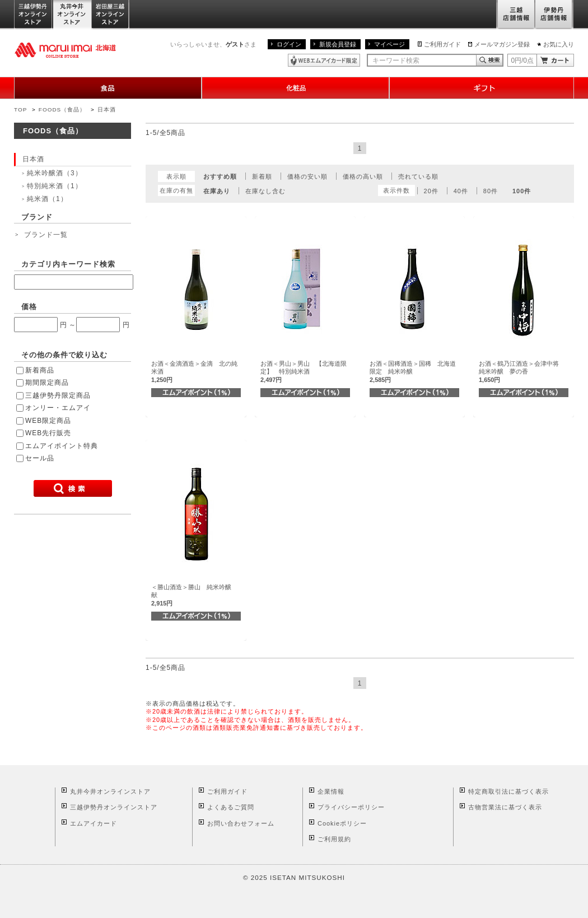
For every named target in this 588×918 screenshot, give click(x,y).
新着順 (262, 176)
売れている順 (418, 176)
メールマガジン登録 (502, 44)
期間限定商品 (47, 383)
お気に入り (559, 44)
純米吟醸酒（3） (55, 173)
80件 (491, 191)
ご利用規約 (334, 839)
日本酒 (107, 109)
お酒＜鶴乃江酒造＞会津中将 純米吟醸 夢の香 (522, 372)
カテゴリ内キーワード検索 (68, 264)
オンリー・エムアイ (58, 408)
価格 (29, 307)
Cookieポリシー (342, 823)
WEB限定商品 (48, 421)
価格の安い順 (307, 176)
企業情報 (331, 791)
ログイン (289, 44)
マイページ (389, 44)
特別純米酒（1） (55, 186)
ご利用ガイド (442, 44)
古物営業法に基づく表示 (505, 807)
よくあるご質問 (231, 807)
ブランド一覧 (46, 235)
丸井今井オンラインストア (72, 15)
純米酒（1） (47, 199)
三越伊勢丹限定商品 (58, 395)
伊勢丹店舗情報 (554, 15)
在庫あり (217, 191)
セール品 (40, 458)
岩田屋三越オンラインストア (111, 15)
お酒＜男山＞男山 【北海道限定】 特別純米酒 (304, 372)
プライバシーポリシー (351, 807)
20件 (431, 191)
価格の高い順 (363, 176)
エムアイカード (94, 823)
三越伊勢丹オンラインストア (34, 15)
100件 (522, 191)
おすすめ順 (220, 176)
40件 (461, 191)
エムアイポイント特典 (62, 446)
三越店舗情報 (515, 15)
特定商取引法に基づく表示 (508, 791)
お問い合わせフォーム (241, 823)
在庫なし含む (265, 191)
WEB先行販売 (48, 433)
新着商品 (40, 370)
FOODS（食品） (62, 109)
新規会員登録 (338, 44)
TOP (20, 109)
